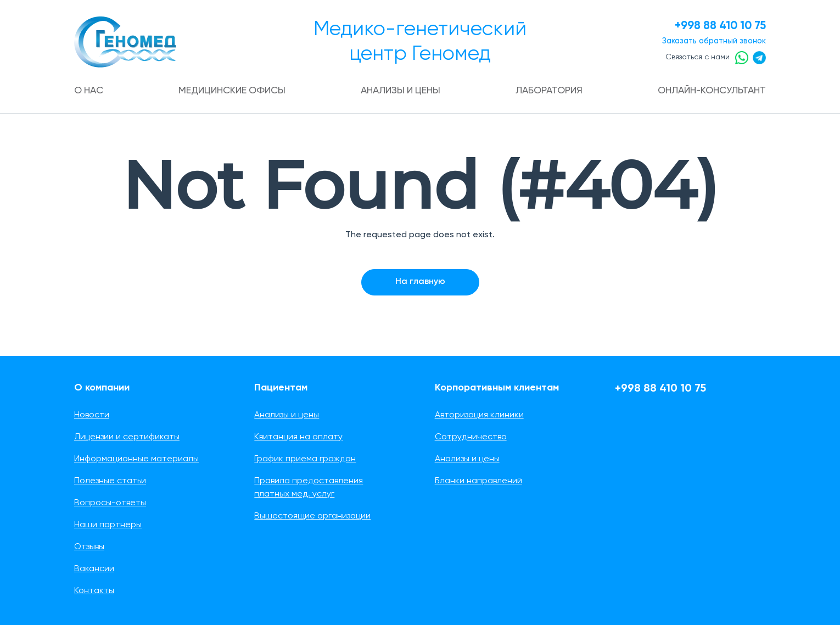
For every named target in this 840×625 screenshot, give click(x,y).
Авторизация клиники (479, 415)
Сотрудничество (471, 437)
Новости (92, 415)
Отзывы (89, 547)
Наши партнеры (108, 525)
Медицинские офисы (232, 91)
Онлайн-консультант (709, 91)
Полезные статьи (110, 481)
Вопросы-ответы (110, 503)
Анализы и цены (400, 91)
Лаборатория (547, 91)
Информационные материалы (136, 459)
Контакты (94, 591)
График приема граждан (305, 459)
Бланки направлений (478, 481)
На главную (420, 282)
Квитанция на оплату (298, 437)
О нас (90, 91)
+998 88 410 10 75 (716, 26)
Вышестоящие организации (312, 516)
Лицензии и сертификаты (127, 437)
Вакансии (94, 569)
